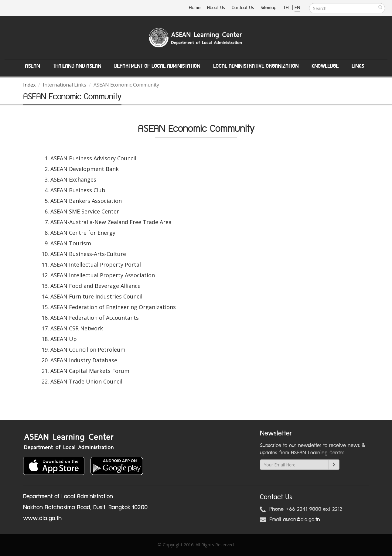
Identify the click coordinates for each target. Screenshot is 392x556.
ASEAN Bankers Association (86, 201)
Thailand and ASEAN (77, 66)
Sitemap (269, 8)
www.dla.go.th (42, 518)
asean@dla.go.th (302, 520)
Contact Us (243, 8)
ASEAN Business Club (78, 190)
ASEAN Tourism (71, 243)
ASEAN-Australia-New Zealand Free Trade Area (111, 222)
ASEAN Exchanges (73, 179)
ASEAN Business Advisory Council (93, 158)
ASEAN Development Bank (85, 169)
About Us (216, 8)
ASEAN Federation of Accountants (95, 318)
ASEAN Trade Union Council (86, 381)
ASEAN (32, 66)
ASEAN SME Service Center (85, 211)
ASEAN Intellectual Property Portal (96, 264)
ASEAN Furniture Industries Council (96, 296)
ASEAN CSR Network (77, 328)
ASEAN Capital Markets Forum (90, 371)
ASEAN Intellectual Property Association (103, 275)
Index (29, 85)
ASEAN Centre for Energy (83, 233)
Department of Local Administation (157, 66)
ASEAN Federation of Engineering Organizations (113, 307)
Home (195, 8)
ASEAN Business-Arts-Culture (88, 254)
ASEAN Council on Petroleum (88, 350)
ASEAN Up (64, 339)
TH (287, 8)
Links (358, 66)
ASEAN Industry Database (84, 360)
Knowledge (325, 66)
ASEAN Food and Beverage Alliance (95, 286)
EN (297, 8)
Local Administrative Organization (256, 66)
